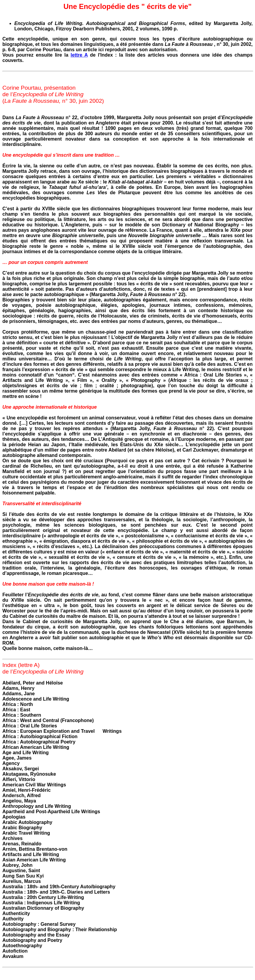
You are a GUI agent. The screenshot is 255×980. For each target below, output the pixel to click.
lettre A (79, 55)
